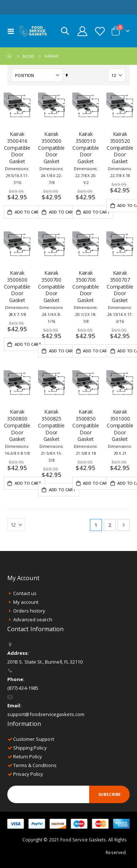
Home (10, 56)
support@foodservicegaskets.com (46, 714)
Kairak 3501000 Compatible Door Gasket (120, 432)
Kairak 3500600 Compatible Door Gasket (17, 293)
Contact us (25, 593)
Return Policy (28, 756)
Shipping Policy (30, 748)
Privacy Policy (28, 774)
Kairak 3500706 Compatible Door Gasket (86, 297)
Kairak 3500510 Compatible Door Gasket (86, 158)
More (28, 56)
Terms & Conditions (35, 765)
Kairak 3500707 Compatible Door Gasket (120, 297)
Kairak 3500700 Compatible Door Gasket (51, 297)
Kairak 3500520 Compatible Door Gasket (120, 155)
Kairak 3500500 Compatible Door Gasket (51, 158)
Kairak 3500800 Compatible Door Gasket (17, 432)
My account (26, 602)
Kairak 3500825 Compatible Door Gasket (51, 435)
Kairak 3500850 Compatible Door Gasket (86, 432)
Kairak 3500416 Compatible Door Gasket (17, 158)
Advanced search (33, 619)
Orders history (29, 611)
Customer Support (34, 739)
